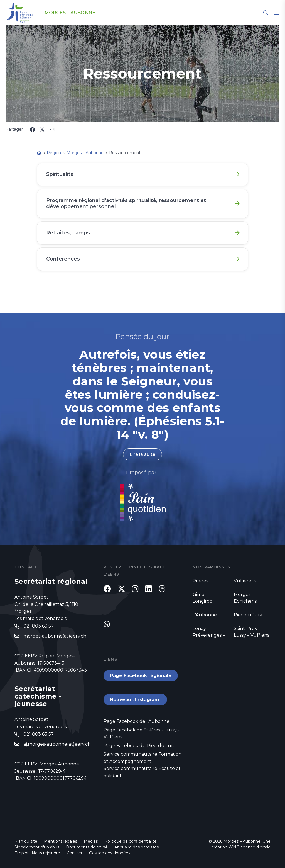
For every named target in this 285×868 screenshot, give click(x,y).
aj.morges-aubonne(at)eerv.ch (57, 744)
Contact (75, 853)
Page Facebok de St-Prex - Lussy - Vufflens (142, 734)
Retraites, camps (68, 233)
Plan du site (26, 841)
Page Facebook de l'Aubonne (137, 721)
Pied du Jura (248, 615)
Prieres (200, 581)
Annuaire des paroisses (137, 847)
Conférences (63, 259)
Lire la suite (142, 454)
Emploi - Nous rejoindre (37, 853)
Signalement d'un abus (37, 847)
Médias (91, 841)
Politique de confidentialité (131, 841)
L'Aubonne (205, 615)
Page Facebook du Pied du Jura (139, 746)
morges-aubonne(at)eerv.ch (55, 636)
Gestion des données (110, 853)
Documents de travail (87, 847)
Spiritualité (60, 174)
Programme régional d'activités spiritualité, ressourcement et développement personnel (126, 203)
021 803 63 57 (39, 626)
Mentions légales (61, 841)
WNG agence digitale (250, 847)
